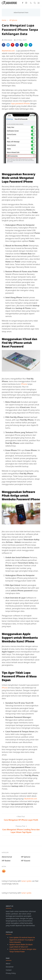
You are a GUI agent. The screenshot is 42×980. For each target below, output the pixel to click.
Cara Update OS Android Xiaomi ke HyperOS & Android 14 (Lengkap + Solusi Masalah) (22, 940)
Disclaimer (10, 967)
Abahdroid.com (8, 51)
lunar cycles (26, 881)
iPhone (24, 384)
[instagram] (26, 3)
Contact (9, 970)
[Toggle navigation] (38, 3)
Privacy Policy (11, 973)
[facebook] (23, 3)
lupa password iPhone (20, 103)
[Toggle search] (35, 3)
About (8, 963)
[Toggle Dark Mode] (31, 3)
